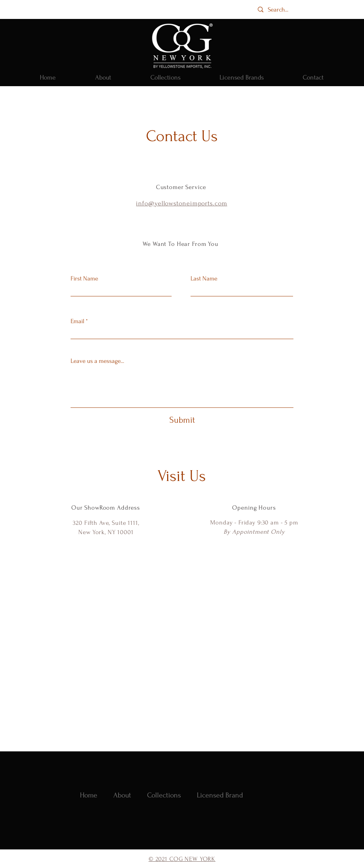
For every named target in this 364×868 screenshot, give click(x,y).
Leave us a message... (97, 361)
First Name (84, 278)
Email (77, 321)
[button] (165, 78)
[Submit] (182, 420)
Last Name (204, 278)
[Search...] (285, 9)
